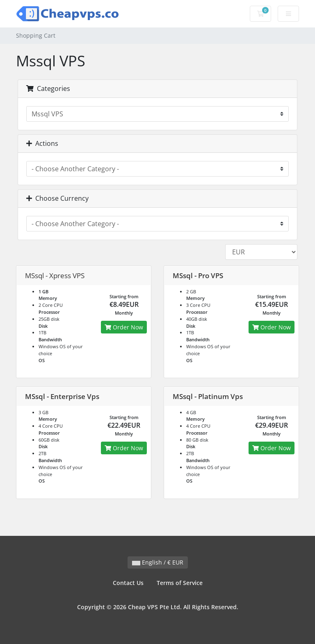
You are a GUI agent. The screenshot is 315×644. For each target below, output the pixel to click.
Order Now (124, 327)
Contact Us (128, 583)
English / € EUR (158, 562)
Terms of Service (180, 583)
